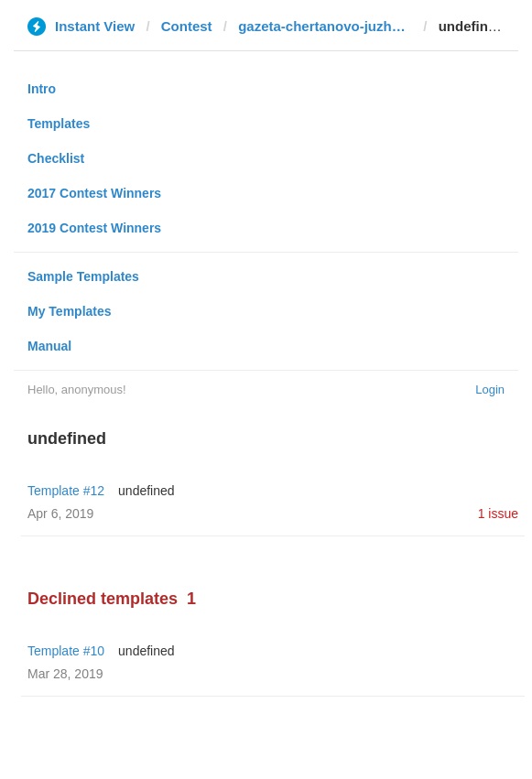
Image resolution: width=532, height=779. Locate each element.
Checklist (56, 158)
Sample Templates (83, 276)
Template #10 (66, 651)
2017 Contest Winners (94, 193)
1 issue (498, 514)
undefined (147, 491)
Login (490, 389)
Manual (49, 346)
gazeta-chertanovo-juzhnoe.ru (325, 26)
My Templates (70, 311)
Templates (59, 124)
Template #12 (66, 491)
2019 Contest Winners (94, 228)
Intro (42, 89)
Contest (187, 26)
